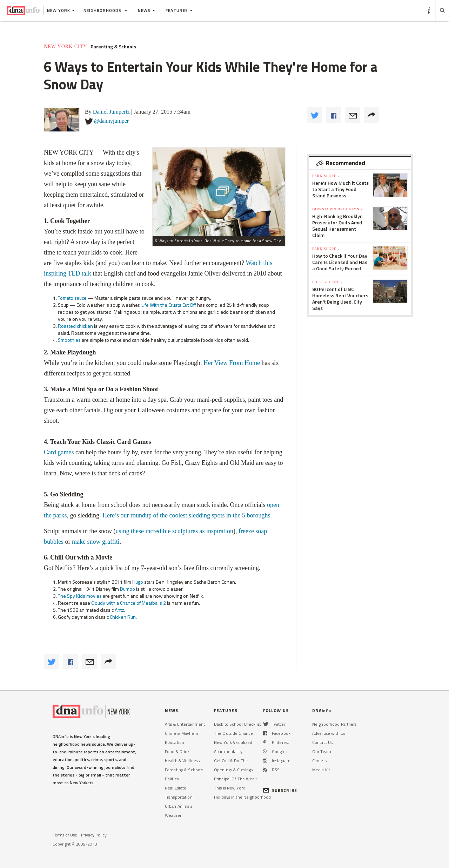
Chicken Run (123, 617)
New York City (65, 46)
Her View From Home (232, 363)
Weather (173, 815)
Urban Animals (179, 806)
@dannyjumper (111, 121)
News (146, 10)
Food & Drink (177, 751)
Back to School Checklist (237, 724)
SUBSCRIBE (280, 790)
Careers (319, 761)
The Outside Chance (233, 733)
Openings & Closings (233, 770)
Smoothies (69, 340)
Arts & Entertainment (185, 724)
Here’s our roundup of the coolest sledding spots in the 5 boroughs (186, 515)
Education (175, 742)
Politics (172, 779)
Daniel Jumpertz (111, 112)
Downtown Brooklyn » (337, 209)
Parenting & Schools (113, 47)
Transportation (179, 797)
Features (179, 10)
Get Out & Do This (231, 761)
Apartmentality (228, 751)
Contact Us (322, 742)
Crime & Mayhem (182, 733)
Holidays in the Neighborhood (242, 797)
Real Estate (176, 788)
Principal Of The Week (236, 779)
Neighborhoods (105, 10)
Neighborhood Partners (334, 724)
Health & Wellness (182, 761)
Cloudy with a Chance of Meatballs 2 (129, 603)
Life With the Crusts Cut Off (169, 305)
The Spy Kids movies (80, 596)
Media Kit (321, 770)
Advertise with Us (329, 733)
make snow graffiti (96, 542)
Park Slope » (326, 176)
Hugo (138, 582)
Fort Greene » (327, 282)
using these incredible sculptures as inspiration (174, 531)
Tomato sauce (72, 298)
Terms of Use (65, 835)
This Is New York (229, 788)
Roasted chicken (75, 326)
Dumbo (128, 589)
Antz (119, 610)
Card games (59, 452)
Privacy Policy (94, 835)
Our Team (322, 751)
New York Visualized (233, 742)
